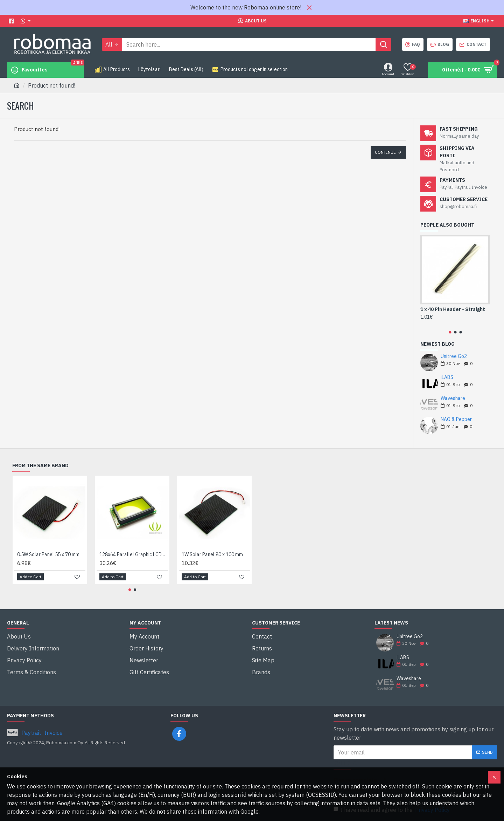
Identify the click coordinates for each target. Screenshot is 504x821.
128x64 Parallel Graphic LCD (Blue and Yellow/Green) (134, 554)
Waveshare (453, 398)
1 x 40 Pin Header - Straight (453, 309)
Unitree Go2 (454, 356)
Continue (385, 152)
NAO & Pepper (456, 419)
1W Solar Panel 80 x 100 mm (212, 554)
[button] (450, 332)
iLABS (447, 377)
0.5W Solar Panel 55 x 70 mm (48, 554)
